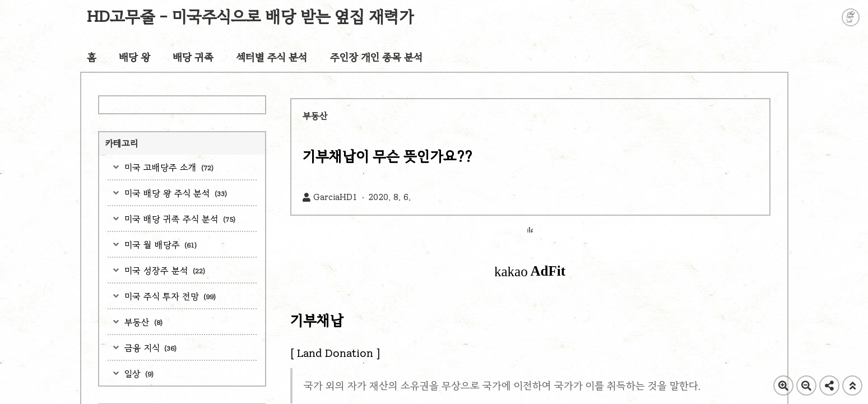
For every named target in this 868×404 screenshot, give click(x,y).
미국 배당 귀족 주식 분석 (178, 219)
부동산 (142, 322)
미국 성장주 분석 (163, 270)
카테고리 (121, 143)
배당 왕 (134, 57)
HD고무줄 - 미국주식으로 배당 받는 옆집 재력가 (251, 17)
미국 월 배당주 (159, 245)
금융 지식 (149, 348)
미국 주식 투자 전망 (169, 296)
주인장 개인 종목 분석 (377, 57)
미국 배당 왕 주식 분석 (174, 193)
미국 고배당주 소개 (168, 167)
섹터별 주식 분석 (272, 57)
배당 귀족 (193, 57)
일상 (138, 373)
